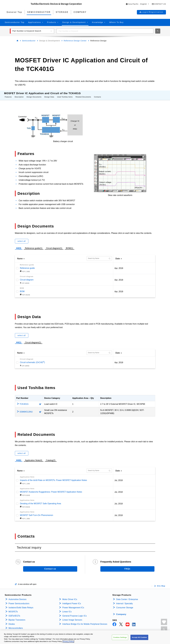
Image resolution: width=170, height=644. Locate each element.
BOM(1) (70, 245)
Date (118, 256)
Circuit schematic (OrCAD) (32, 360)
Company (121, 612)
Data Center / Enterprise (127, 597)
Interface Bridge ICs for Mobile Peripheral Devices (85, 622)
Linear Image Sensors (72, 617)
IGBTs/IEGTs (14, 613)
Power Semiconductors (19, 601)
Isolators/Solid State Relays (21, 605)
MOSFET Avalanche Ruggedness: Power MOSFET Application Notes (51, 489)
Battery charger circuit (63, 139)
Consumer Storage (125, 605)
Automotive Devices (18, 597)
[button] (138, 4)
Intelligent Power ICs (72, 601)
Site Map (161, 583)
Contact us (50, 566)
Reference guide (27, 266)
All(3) (19, 246)
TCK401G (24, 402)
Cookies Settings (120, 638)
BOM (22, 289)
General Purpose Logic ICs (74, 613)
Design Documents (34, 94)
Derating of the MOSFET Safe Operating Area (41, 501)
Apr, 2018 (119, 266)
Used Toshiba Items (65, 94)
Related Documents (83, 94)
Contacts (98, 94)
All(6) (19, 458)
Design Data (49, 94)
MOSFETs (13, 609)
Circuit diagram (27, 277)
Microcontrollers (16, 626)
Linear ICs (67, 609)
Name (20, 256)
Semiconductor (29, 41)
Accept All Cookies (139, 638)
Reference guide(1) (34, 245)
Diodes (12, 622)
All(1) (19, 340)
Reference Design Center (75, 41)
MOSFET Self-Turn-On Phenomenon (37, 513)
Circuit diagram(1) (54, 245)
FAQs (127, 566)
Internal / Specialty (124, 601)
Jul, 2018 (119, 478)
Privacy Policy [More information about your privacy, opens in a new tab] (68, 642)
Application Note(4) (34, 458)
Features (8, 94)
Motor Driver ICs (70, 597)
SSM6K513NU (26, 409)
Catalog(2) (51, 458)
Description (19, 94)
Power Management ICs (73, 605)
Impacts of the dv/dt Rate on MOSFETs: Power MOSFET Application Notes (54, 478)
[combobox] (105, 31)
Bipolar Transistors (17, 617)
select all (22, 239)
